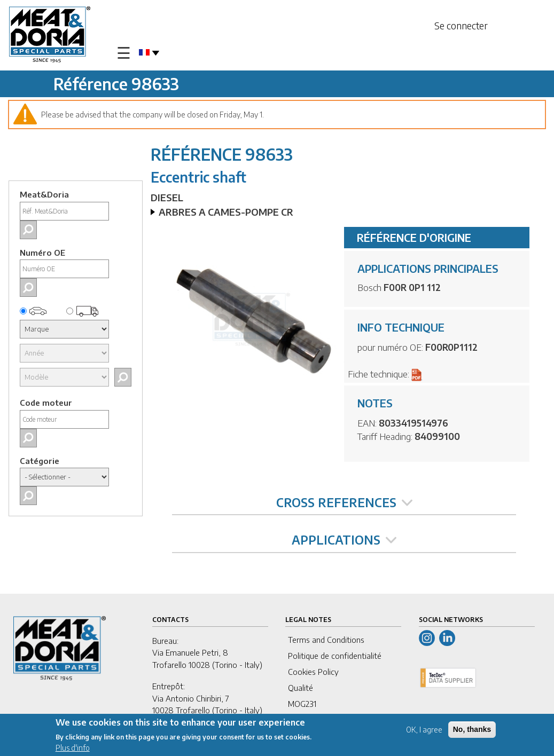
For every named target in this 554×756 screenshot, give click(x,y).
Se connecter (461, 25)
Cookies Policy (313, 672)
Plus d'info (73, 748)
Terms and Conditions (326, 640)
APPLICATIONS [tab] (344, 540)
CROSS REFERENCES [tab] (344, 502)
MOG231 (302, 704)
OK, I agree (424, 730)
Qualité (301, 688)
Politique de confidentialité (335, 656)
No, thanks (472, 730)
